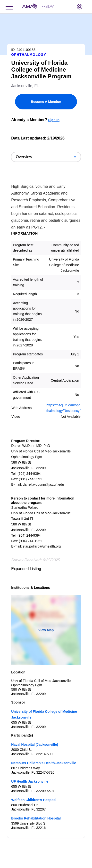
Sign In (54, 120)
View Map (46, 630)
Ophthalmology (29, 55)
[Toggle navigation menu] (9, 7)
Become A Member (46, 102)
